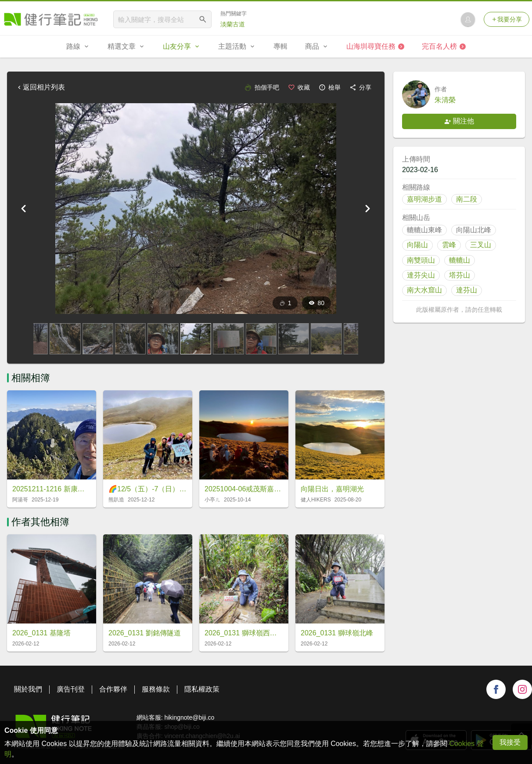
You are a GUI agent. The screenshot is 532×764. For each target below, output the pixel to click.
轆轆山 (460, 260)
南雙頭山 (421, 260)
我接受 (510, 742)
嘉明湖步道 (424, 199)
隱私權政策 (202, 689)
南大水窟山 (424, 290)
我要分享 (507, 19)
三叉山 (481, 245)
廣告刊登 (71, 689)
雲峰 (449, 245)
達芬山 (467, 290)
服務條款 (156, 689)
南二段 (467, 199)
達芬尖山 (421, 275)
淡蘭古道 (233, 24)
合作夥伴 (113, 689)
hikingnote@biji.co (189, 717)
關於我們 (28, 689)
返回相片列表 (40, 87)
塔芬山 (460, 275)
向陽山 (417, 245)
